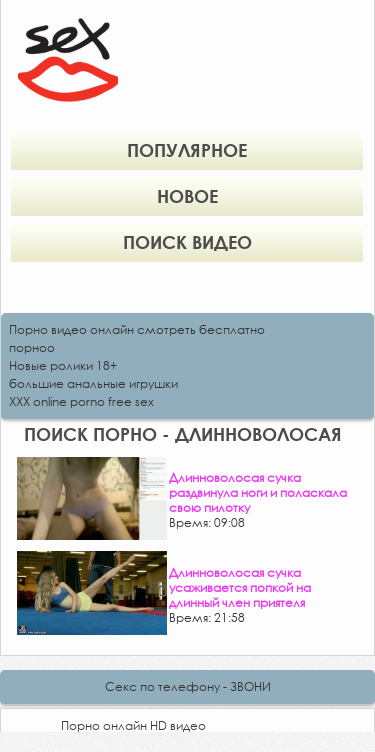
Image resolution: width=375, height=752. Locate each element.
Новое (187, 196)
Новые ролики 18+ (63, 365)
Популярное (187, 150)
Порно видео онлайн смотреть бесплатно (137, 329)
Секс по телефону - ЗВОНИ (188, 686)
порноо (32, 347)
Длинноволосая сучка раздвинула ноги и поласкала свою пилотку (258, 492)
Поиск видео (187, 242)
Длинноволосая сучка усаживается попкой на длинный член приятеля (240, 587)
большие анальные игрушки (93, 383)
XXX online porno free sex (81, 401)
